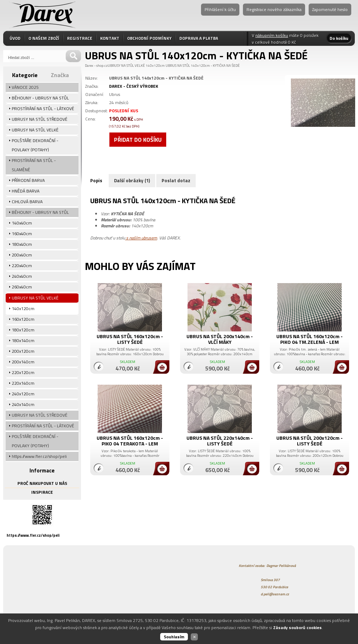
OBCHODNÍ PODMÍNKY (149, 38)
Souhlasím (174, 637)
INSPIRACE (42, 492)
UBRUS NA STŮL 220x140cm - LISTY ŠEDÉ (220, 441)
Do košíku (339, 38)
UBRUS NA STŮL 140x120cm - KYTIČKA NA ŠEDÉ (203, 66)
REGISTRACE (80, 38)
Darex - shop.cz (96, 66)
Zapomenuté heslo (330, 9)
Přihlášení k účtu (220, 9)
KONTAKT (110, 38)
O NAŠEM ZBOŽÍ (44, 38)
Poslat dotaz (176, 180)
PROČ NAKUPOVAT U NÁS (42, 483)
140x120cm (155, 66)
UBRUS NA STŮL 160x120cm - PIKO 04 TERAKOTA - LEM (130, 441)
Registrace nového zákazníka (274, 9)
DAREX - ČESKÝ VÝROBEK (134, 86)
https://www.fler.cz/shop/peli (33, 535)
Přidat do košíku (138, 140)
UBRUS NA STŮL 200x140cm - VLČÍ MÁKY (220, 339)
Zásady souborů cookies (297, 627)
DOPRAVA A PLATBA (199, 38)
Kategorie (25, 75)
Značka (60, 75)
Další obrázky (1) (132, 180)
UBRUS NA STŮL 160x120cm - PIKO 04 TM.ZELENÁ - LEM (310, 339)
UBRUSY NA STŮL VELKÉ (126, 66)
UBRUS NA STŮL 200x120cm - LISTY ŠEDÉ (310, 441)
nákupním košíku (272, 35)
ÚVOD (15, 38)
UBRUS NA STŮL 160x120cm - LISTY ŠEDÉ (130, 339)
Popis (96, 180)
